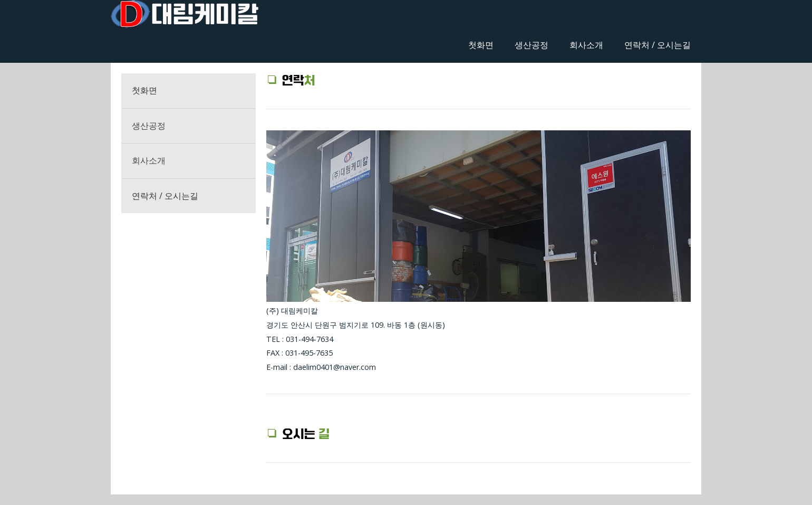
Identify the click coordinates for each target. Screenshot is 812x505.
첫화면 (481, 45)
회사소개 (586, 45)
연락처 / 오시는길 (658, 45)
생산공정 (531, 45)
